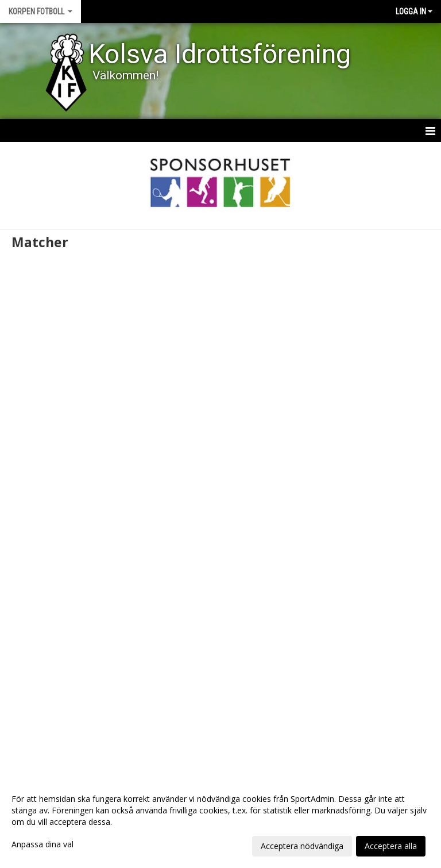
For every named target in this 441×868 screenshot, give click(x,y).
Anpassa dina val (42, 844)
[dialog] (220, 822)
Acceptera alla (391, 846)
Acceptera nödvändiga (302, 846)
